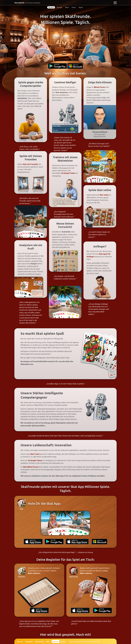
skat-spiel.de (27, 3)
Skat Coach (35, 454)
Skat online (104, 195)
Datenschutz (39, 641)
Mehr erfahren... (34, 573)
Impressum (29, 641)
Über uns (20, 641)
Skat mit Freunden (30, 164)
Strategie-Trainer (68, 173)
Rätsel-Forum (99, 87)
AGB (48, 641)
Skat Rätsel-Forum (31, 467)
